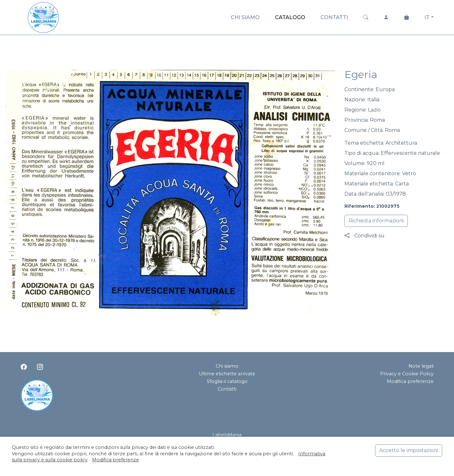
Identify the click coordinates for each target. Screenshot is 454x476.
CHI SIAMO (245, 17)
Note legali (421, 366)
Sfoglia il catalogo (227, 381)
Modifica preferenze (410, 381)
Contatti (227, 389)
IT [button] (427, 17)
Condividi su (364, 236)
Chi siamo (227, 366)
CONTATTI (334, 17)
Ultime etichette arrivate (227, 374)
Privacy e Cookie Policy (407, 374)
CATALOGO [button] (290, 17)
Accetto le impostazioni (409, 450)
